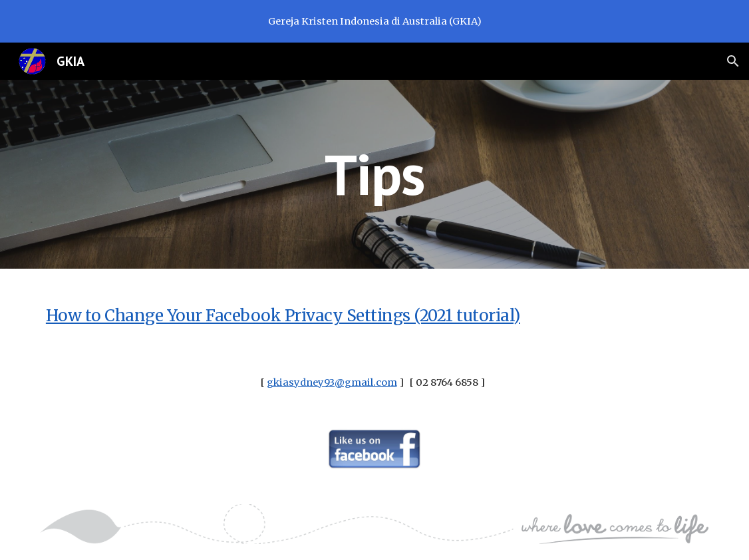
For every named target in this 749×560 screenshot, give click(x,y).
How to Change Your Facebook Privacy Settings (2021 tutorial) (283, 316)
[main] (375, 174)
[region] (374, 21)
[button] (733, 61)
